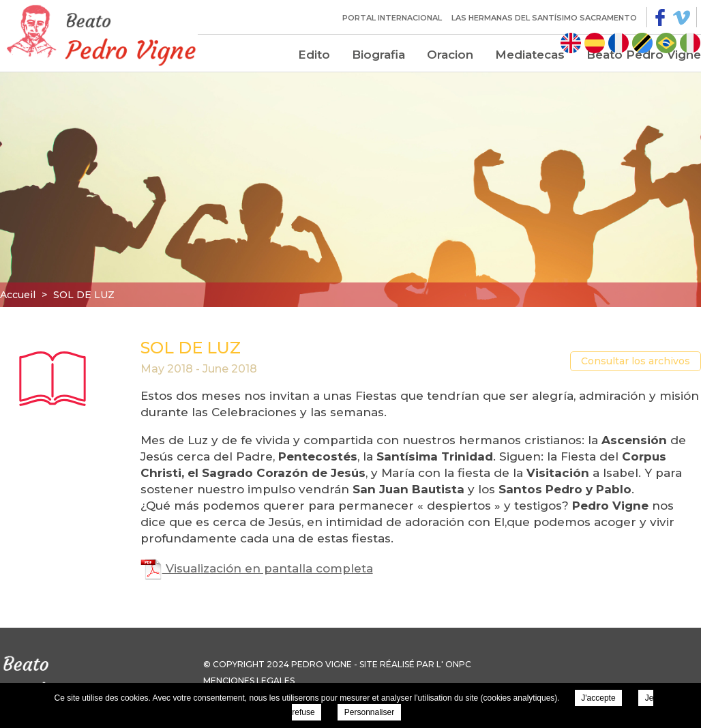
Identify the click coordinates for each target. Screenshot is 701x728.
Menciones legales (249, 681)
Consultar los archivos (636, 361)
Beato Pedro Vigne (644, 55)
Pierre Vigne (99, 34)
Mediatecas (530, 55)
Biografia (378, 55)
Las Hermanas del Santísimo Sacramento (544, 18)
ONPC (458, 664)
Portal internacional (392, 18)
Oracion (450, 55)
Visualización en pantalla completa (257, 568)
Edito (314, 55)
